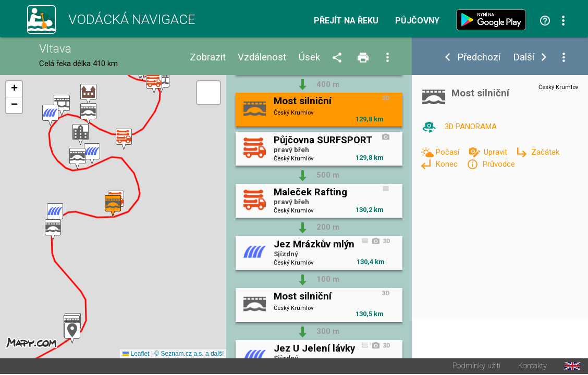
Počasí (448, 152)
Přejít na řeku (346, 21)
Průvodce (499, 164)
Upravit (497, 152)
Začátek (545, 152)
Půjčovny (417, 21)
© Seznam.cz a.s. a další (189, 355)
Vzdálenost (262, 58)
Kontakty (532, 367)
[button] (72, 334)
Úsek (309, 58)
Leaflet (136, 355)
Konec (448, 164)
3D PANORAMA (471, 127)
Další (524, 58)
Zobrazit (208, 58)
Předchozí (479, 58)
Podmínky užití (476, 367)
